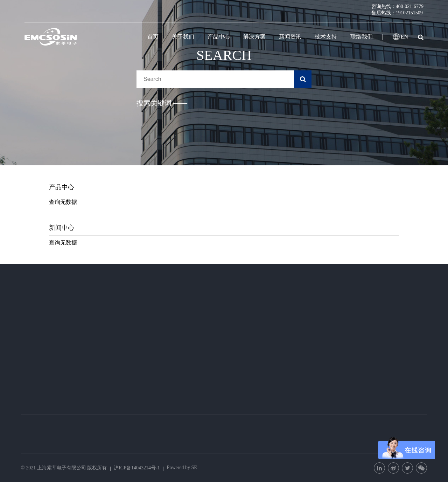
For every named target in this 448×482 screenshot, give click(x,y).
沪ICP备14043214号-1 (137, 468)
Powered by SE (182, 467)
